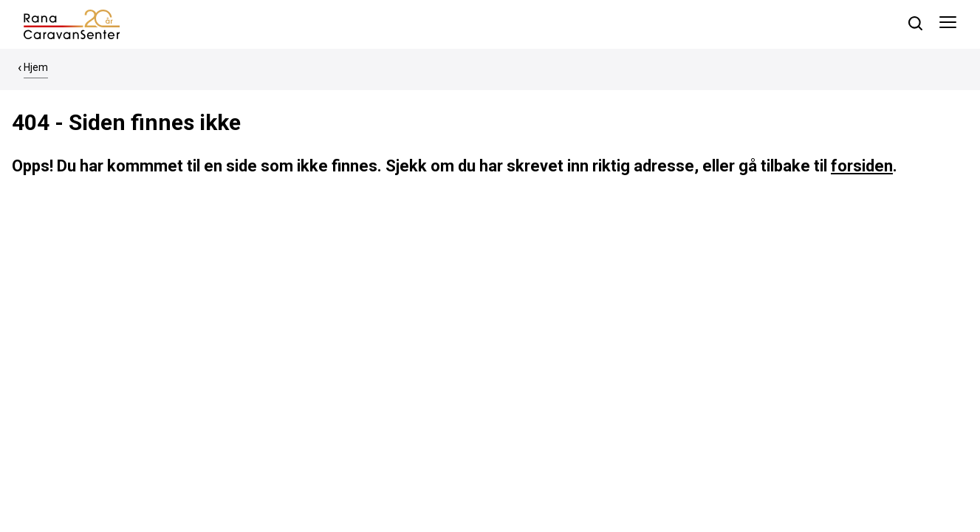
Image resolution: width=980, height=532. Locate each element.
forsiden (862, 166)
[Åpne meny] (948, 24)
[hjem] (72, 23)
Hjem (36, 67)
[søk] (915, 23)
